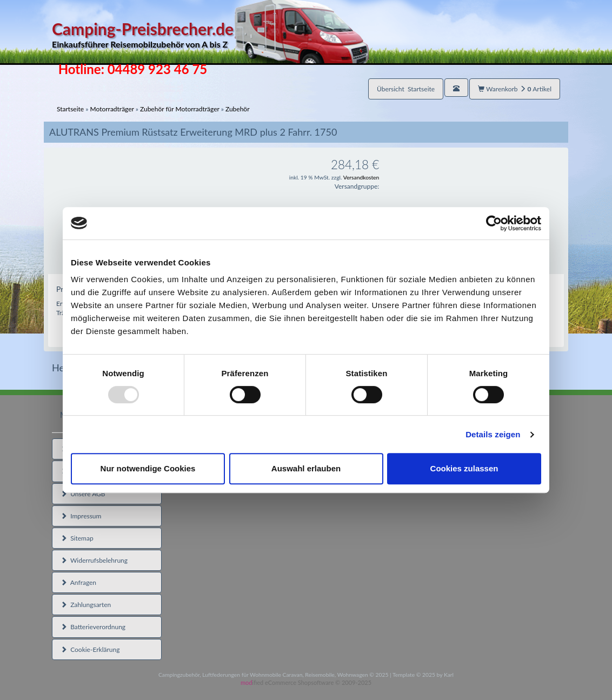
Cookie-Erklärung (90, 649)
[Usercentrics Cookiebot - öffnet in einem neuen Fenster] (494, 223)
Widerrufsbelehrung (94, 560)
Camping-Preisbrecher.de (210, 35)
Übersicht (406, 89)
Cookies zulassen (464, 468)
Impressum (81, 516)
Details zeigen (493, 434)
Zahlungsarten (86, 605)
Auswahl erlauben (306, 468)
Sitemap (77, 538)
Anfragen (78, 582)
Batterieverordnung (93, 627)
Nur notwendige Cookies (148, 468)
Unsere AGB (83, 494)
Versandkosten (361, 177)
